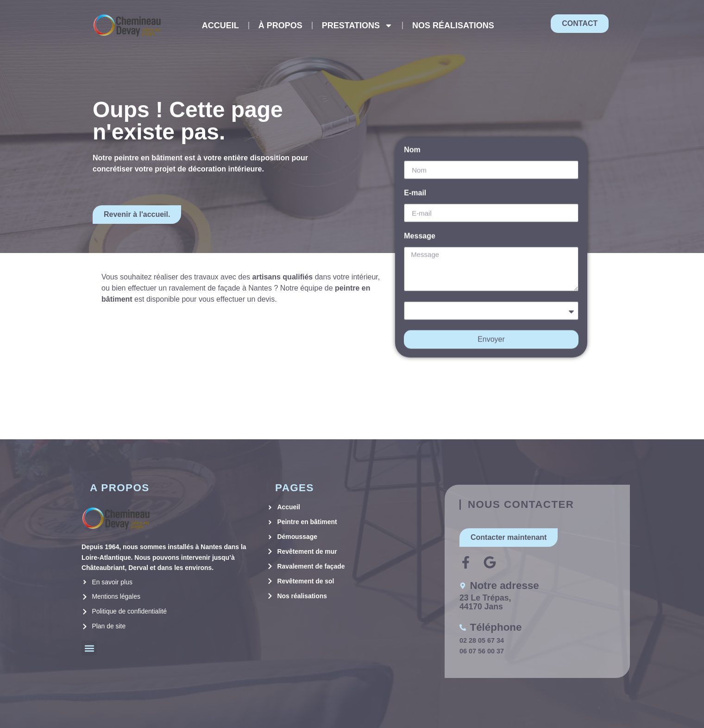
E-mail (415, 186)
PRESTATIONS (357, 25)
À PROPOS (280, 25)
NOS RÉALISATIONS (453, 25)
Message (420, 229)
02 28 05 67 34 (482, 640)
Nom (412, 143)
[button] (89, 648)
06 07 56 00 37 (482, 651)
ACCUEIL (220, 25)
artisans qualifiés (283, 277)
